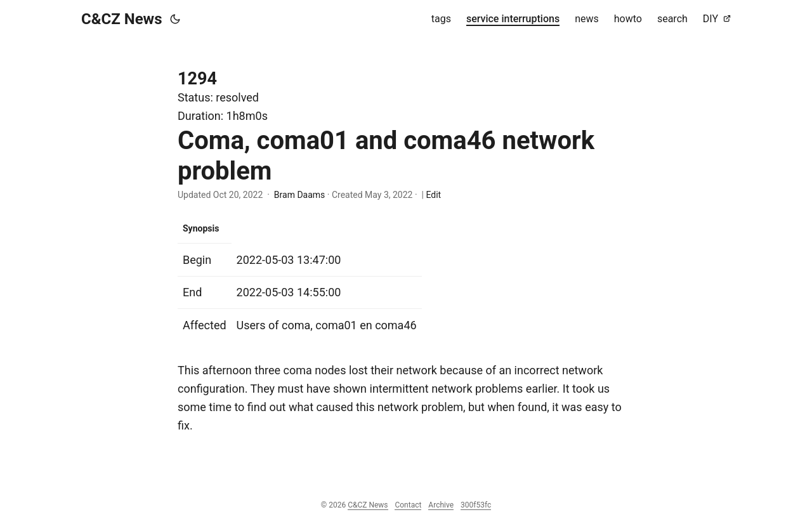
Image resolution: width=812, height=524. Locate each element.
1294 (197, 79)
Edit (433, 195)
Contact (408, 505)
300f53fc (476, 505)
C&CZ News (122, 19)
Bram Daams (299, 195)
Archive (441, 505)
